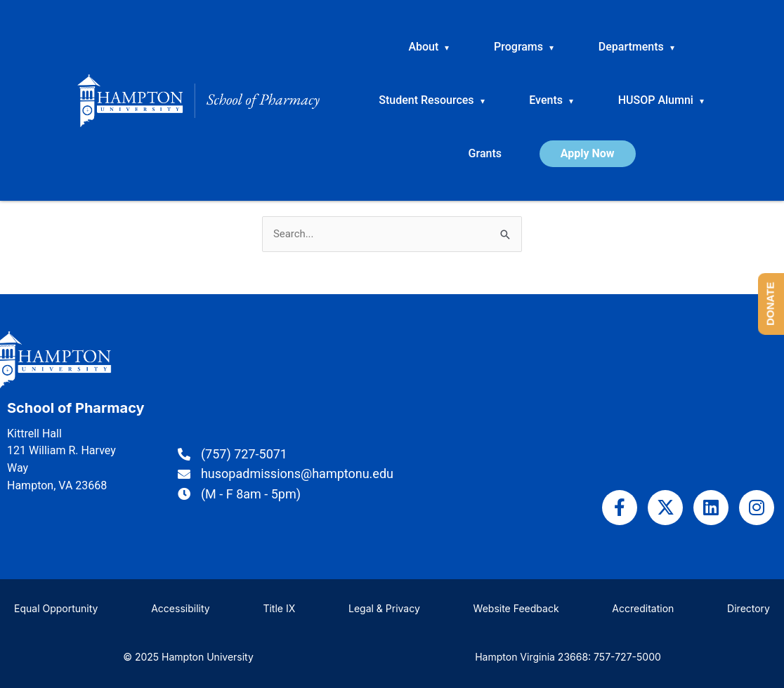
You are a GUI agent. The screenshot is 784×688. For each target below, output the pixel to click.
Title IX (279, 608)
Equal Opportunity (56, 608)
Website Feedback (516, 608)
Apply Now (588, 153)
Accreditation (643, 608)
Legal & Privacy (384, 608)
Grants (485, 153)
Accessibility (180, 608)
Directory (749, 608)
